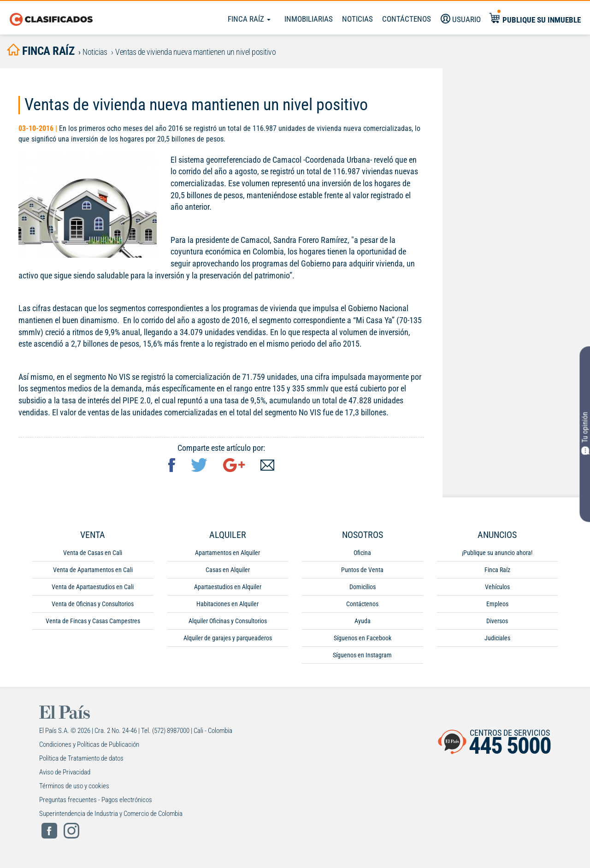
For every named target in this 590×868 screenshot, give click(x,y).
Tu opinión (585, 433)
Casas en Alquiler (228, 572)
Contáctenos (362, 606)
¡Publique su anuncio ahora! (497, 555)
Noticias (357, 19)
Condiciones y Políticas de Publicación (89, 746)
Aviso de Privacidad (65, 774)
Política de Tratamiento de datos (81, 760)
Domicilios (363, 589)
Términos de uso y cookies (74, 788)
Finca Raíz (249, 19)
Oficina (362, 555)
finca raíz (44, 51)
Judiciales (497, 640)
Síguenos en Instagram (362, 657)
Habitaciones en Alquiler (227, 606)
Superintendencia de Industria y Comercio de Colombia (111, 815)
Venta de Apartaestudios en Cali (93, 589)
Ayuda (363, 623)
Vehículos (497, 589)
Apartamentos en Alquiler (227, 555)
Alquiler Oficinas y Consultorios (228, 623)
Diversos (497, 623)
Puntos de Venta (362, 572)
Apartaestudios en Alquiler (228, 589)
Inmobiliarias (309, 19)
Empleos (497, 606)
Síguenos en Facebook (363, 640)
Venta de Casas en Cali (93, 555)
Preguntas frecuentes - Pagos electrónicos (96, 802)
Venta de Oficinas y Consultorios (93, 606)
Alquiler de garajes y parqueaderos (228, 640)
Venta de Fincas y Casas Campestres (93, 623)
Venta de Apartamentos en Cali (93, 572)
